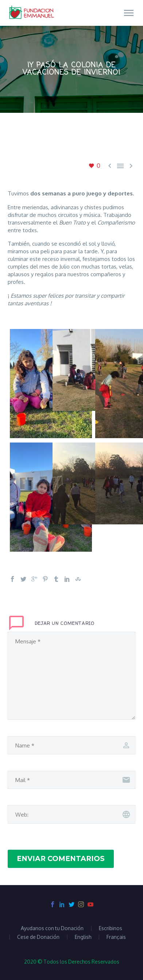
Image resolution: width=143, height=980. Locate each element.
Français (116, 937)
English (83, 937)
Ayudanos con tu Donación (52, 928)
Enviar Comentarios (61, 859)
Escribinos (111, 928)
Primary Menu (129, 13)
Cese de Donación (38, 937)
